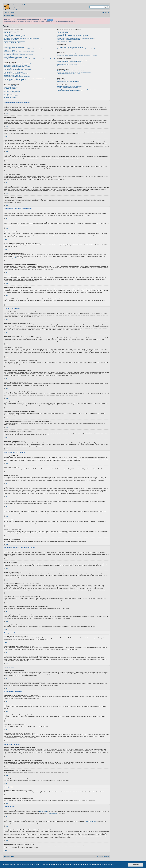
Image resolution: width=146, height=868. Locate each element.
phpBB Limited (43, 812)
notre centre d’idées (91, 822)
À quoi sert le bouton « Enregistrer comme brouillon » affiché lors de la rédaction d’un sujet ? (24, 78)
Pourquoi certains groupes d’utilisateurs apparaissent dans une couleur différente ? (76, 38)
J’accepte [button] (136, 865)
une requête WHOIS (36, 833)
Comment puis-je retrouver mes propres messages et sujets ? (71, 66)
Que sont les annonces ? (9, 93)
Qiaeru (71, 860)
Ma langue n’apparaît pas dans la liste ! (12, 53)
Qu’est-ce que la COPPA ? (10, 32)
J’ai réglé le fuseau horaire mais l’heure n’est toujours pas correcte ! (19, 52)
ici (74, 22)
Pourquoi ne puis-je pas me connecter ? (13, 37)
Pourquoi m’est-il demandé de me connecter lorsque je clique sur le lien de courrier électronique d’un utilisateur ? (29, 59)
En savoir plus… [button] (110, 865)
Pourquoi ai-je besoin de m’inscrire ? (12, 31)
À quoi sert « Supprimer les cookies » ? (12, 43)
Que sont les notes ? (8, 94)
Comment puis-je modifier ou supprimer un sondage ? (16, 71)
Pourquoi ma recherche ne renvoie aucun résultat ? (69, 62)
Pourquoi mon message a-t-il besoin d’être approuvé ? (16, 79)
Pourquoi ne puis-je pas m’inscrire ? (12, 34)
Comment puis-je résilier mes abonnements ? (68, 75)
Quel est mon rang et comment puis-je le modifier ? (15, 57)
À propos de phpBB (53, 813)
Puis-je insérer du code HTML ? (11, 87)
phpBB (46, 860)
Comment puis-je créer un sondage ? (12, 68)
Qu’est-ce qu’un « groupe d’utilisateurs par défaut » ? (69, 40)
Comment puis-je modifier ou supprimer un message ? (16, 65)
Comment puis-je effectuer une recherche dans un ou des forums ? (72, 60)
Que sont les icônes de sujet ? (10, 97)
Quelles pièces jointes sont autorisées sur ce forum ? (69, 80)
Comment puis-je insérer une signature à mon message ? (17, 67)
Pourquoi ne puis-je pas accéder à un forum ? (14, 72)
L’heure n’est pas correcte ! (10, 50)
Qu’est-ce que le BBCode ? (10, 86)
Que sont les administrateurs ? (64, 31)
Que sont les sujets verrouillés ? (11, 96)
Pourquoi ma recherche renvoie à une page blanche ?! (70, 63)
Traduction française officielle (64, 860)
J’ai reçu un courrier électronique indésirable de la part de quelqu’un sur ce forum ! (76, 49)
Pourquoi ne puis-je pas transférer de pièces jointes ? (16, 74)
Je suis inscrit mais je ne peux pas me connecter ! (15, 35)
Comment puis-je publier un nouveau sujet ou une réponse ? (17, 64)
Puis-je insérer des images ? (10, 90)
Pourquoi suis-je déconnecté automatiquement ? (15, 41)
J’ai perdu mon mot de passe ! (10, 40)
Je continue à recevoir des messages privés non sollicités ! (71, 47)
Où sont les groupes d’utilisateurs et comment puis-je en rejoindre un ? (73, 35)
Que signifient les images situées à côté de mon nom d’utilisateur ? (19, 55)
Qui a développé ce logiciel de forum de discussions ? (69, 86)
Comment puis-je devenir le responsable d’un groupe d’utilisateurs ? (73, 37)
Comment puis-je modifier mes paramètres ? (14, 47)
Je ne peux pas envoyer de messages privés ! (68, 46)
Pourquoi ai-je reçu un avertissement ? (12, 75)
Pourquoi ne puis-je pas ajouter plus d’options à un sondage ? (18, 69)
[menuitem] (13, 12)
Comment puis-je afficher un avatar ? (12, 56)
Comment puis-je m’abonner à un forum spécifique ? (69, 74)
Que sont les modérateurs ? (64, 32)
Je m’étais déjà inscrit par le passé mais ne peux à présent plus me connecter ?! (22, 38)
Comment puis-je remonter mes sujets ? (13, 81)
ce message (50, 19)
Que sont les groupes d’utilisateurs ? (66, 34)
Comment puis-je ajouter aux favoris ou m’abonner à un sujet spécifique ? (74, 72)
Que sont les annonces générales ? (12, 92)
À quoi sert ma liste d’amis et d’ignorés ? (66, 54)
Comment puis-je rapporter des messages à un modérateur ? (17, 77)
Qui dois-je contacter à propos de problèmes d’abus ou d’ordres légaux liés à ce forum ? (77, 89)
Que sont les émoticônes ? (10, 89)
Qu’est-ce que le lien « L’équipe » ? (65, 41)
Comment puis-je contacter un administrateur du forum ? (70, 90)
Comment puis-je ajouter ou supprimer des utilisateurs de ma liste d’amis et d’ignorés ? (77, 55)
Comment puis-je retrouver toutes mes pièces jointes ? (70, 81)
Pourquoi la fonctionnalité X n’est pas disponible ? (69, 88)
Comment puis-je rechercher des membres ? (67, 64)
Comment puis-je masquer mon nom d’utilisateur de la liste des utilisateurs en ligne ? (23, 49)
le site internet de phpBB (10, 258)
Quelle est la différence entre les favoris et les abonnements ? (71, 71)
